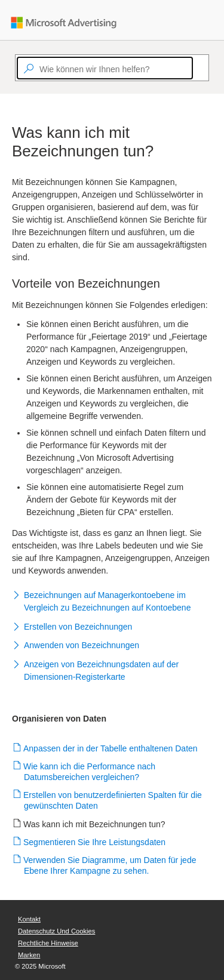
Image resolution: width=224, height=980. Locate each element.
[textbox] (105, 68)
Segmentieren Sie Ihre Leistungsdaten (95, 842)
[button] (112, 603)
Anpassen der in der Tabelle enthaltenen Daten (111, 748)
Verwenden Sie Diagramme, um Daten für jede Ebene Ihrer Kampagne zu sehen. (110, 865)
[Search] (198, 68)
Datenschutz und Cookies (56, 931)
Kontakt (29, 919)
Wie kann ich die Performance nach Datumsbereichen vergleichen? (90, 772)
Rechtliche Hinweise (48, 943)
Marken (29, 955)
